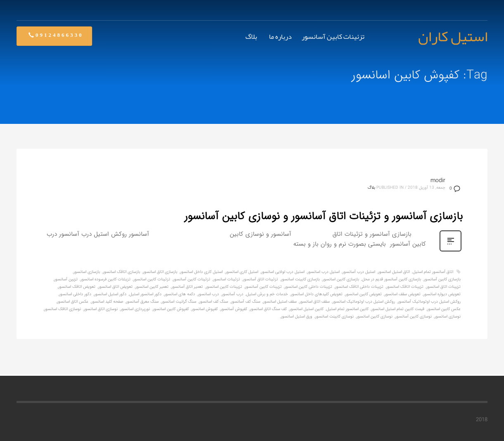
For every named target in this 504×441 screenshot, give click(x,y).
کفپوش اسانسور (205, 309)
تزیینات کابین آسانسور (263, 287)
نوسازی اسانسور (448, 317)
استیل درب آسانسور (359, 272)
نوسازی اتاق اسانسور (101, 309)
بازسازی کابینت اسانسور (300, 279)
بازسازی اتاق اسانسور (160, 272)
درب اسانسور (208, 294)
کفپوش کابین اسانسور (171, 309)
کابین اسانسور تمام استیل (347, 309)
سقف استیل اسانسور (280, 302)
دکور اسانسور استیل (145, 294)
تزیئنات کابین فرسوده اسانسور (106, 279)
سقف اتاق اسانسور (315, 302)
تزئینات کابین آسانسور (192, 279)
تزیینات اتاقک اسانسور (405, 287)
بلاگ (371, 188)
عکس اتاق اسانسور (73, 302)
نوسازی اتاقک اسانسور (63, 309)
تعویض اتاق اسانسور (115, 287)
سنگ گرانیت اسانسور (179, 302)
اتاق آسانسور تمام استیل (433, 272)
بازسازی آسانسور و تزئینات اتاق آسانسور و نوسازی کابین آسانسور (323, 217)
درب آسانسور (233, 294)
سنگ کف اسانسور (214, 302)
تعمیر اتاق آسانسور (187, 287)
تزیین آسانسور (66, 279)
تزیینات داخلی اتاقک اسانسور (359, 287)
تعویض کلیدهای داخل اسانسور (317, 294)
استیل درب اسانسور (323, 272)
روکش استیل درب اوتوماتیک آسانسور (429, 302)
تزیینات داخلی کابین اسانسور (308, 287)
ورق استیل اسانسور (297, 317)
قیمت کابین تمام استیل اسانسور (398, 309)
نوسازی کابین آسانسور (414, 317)
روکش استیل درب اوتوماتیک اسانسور (364, 302)
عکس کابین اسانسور (444, 309)
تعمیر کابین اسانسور (152, 287)
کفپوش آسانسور (234, 309)
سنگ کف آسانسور (246, 302)
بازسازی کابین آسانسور (442, 279)
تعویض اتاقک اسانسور (77, 287)
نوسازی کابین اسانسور (374, 317)
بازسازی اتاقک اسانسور (121, 272)
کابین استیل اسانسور (307, 309)
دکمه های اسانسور (180, 294)
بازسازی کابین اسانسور (341, 279)
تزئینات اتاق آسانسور (260, 279)
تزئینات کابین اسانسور (152, 279)
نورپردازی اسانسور (135, 309)
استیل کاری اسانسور (242, 272)
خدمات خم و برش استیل (267, 294)
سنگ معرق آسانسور (142, 302)
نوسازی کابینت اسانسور (334, 317)
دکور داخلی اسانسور (75, 294)
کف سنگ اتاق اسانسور (268, 309)
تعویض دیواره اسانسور (442, 294)
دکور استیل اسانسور (110, 294)
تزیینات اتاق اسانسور (443, 287)
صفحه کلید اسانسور (107, 302)
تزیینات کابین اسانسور (224, 287)
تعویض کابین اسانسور (364, 294)
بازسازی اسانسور (87, 272)
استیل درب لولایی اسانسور (283, 272)
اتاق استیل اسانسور (394, 272)
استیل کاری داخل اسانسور (201, 272)
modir (438, 180)
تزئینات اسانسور (227, 279)
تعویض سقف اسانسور (403, 294)
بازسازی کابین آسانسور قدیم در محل (391, 279)
